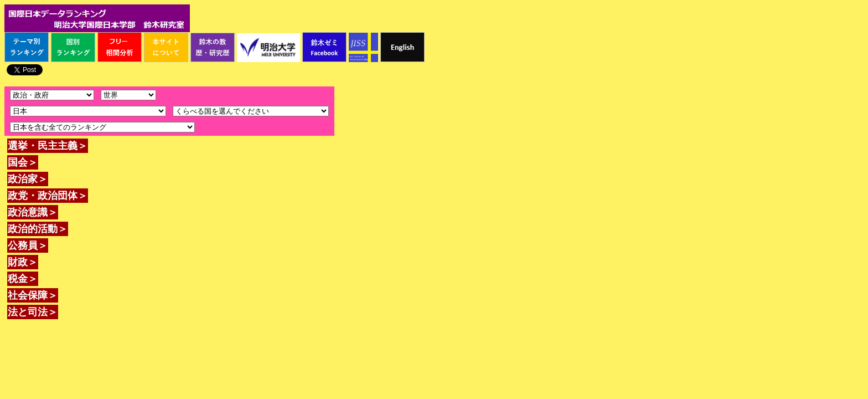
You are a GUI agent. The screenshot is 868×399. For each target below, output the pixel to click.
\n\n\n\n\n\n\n (128, 95)
